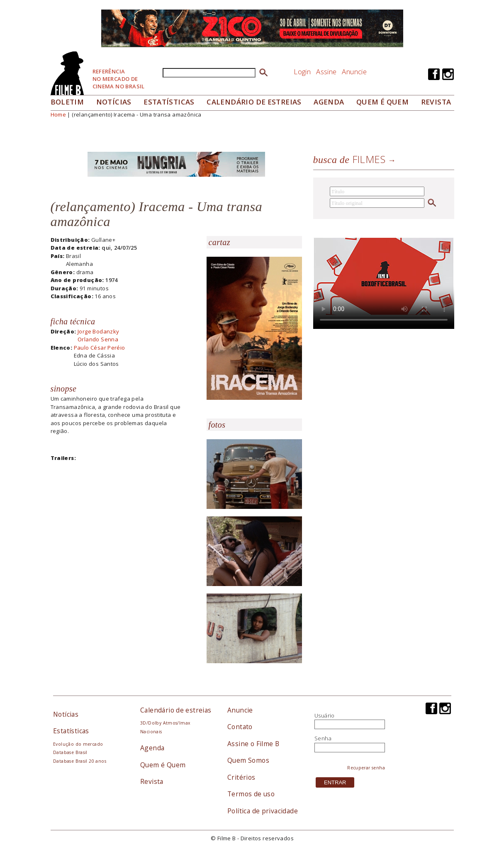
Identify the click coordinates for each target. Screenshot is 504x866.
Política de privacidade (263, 811)
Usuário (325, 715)
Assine (326, 72)
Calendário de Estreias (254, 102)
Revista (436, 102)
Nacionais (151, 732)
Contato (240, 727)
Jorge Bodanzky (98, 331)
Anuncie (354, 72)
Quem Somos (248, 760)
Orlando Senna (98, 339)
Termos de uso (251, 794)
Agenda (329, 102)
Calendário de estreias (176, 710)
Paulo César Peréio (100, 348)
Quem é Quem (163, 765)
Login (302, 72)
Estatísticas (169, 102)
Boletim (67, 102)
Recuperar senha (366, 768)
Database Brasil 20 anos (80, 761)
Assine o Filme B (253, 744)
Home (58, 114)
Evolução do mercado (78, 744)
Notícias (114, 102)
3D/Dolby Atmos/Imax (165, 723)
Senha (323, 738)
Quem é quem (382, 102)
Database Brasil (70, 752)
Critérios (241, 777)
